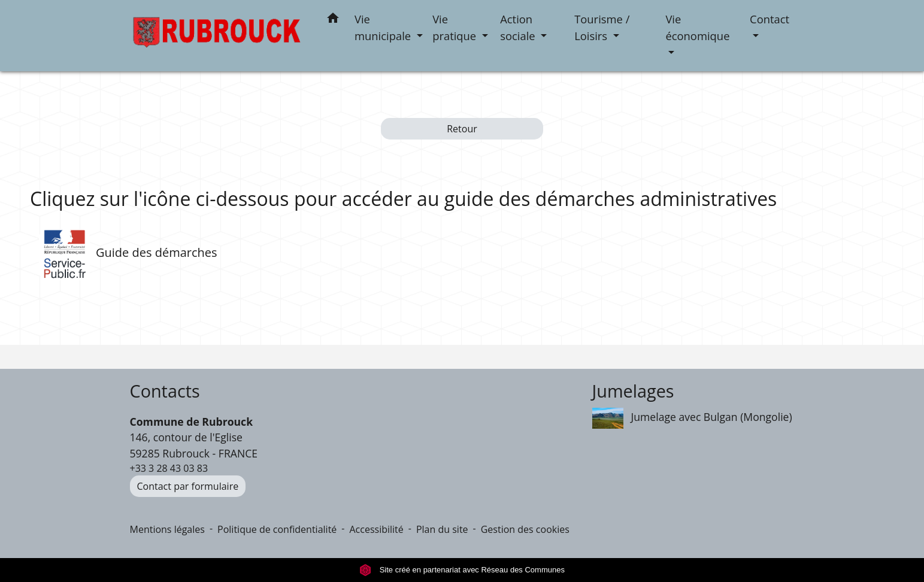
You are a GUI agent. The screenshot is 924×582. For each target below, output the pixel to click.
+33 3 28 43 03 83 (169, 468)
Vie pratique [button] (456, 27)
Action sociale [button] (519, 27)
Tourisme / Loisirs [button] (602, 27)
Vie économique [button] (697, 27)
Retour (462, 129)
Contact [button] (770, 19)
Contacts (165, 391)
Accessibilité (376, 529)
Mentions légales (167, 529)
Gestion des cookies (525, 529)
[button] (333, 20)
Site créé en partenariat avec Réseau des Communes (462, 570)
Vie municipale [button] (384, 27)
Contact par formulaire (188, 486)
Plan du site (442, 529)
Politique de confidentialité (277, 529)
